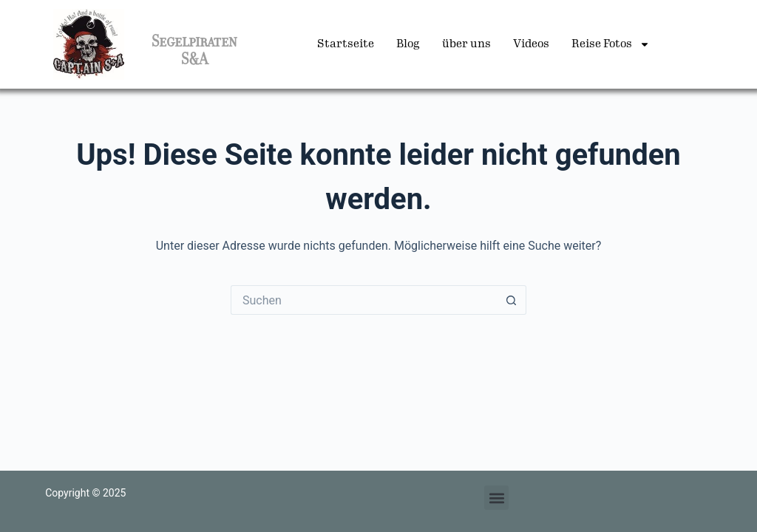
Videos (531, 44)
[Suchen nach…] (364, 300)
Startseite (346, 44)
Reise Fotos (611, 44)
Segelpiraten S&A (194, 50)
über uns (466, 44)
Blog (408, 44)
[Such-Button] (512, 300)
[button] (496, 498)
